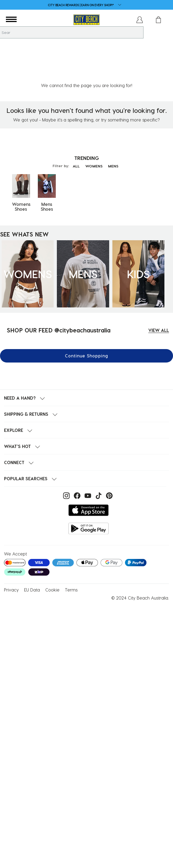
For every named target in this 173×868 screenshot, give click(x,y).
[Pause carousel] (169, 1)
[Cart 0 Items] (158, 20)
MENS (114, 130)
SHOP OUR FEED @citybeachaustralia (59, 294)
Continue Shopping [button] (86, 319)
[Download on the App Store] (89, 474)
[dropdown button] (118, 5)
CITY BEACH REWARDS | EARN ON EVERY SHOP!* (81, 5)
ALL (75, 130)
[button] (11, 20)
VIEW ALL (159, 294)
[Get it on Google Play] (89, 492)
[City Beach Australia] (86, 20)
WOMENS (94, 130)
